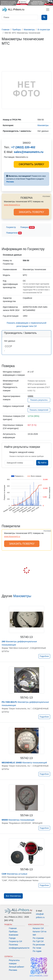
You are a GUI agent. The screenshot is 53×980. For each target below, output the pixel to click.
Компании (14, 935)
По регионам (39, 945)
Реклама (13, 970)
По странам (38, 938)
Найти (42, 463)
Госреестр (11, 227)
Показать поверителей (39, 410)
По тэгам (37, 948)
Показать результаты (39, 400)
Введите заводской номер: (22, 452)
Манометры (22, 596)
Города (12, 938)
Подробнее (44, 656)
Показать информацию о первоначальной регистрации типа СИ (26, 325)
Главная (13, 928)
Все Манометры (13, 896)
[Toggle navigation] (48, 10)
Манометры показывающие (18, 820)
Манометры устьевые (14, 874)
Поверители (14, 233)
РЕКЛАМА (46, 196)
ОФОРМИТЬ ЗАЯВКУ (31, 164)
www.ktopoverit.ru (12, 205)
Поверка (28, 227)
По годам (37, 951)
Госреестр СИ (15, 941)
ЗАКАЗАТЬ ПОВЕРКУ (31, 212)
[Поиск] (20, 17)
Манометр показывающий (24, 763)
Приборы (13, 932)
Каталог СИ (38, 928)
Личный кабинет (17, 967)
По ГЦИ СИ (38, 941)
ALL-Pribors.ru (13, 10)
